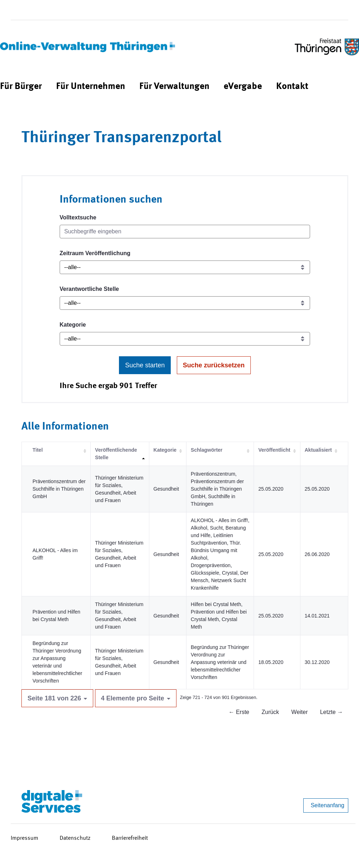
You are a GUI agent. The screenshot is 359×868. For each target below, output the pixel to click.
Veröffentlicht (274, 450)
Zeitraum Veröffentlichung (95, 253)
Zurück (270, 712)
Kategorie (73, 325)
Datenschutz (75, 838)
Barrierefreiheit (130, 838)
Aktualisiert (318, 450)
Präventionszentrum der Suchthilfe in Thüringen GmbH (59, 489)
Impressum (24, 838)
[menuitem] (21, 87)
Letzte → (331, 712)
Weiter (300, 712)
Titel (38, 450)
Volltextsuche (78, 217)
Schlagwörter (207, 450)
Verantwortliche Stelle (89, 289)
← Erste (239, 712)
